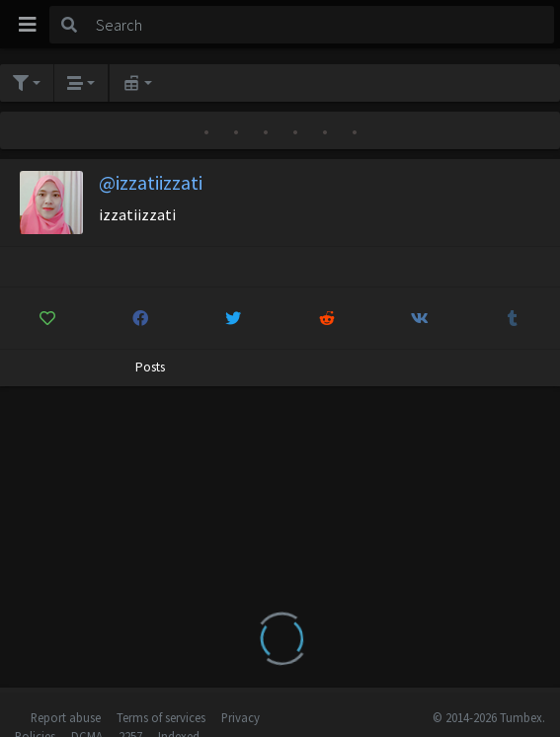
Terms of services (161, 717)
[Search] (321, 25)
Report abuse (66, 717)
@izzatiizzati (151, 182)
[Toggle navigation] (28, 25)
